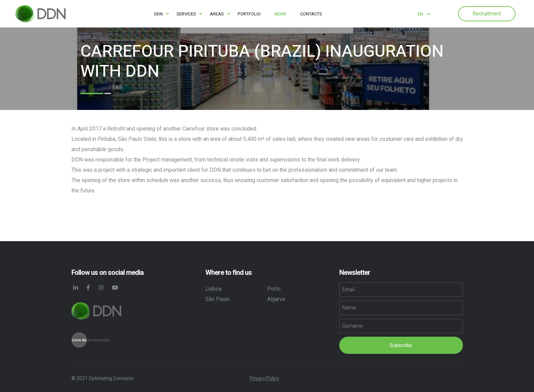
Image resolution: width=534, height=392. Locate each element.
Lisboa (213, 289)
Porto (274, 289)
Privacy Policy (264, 378)
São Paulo (218, 299)
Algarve (276, 299)
